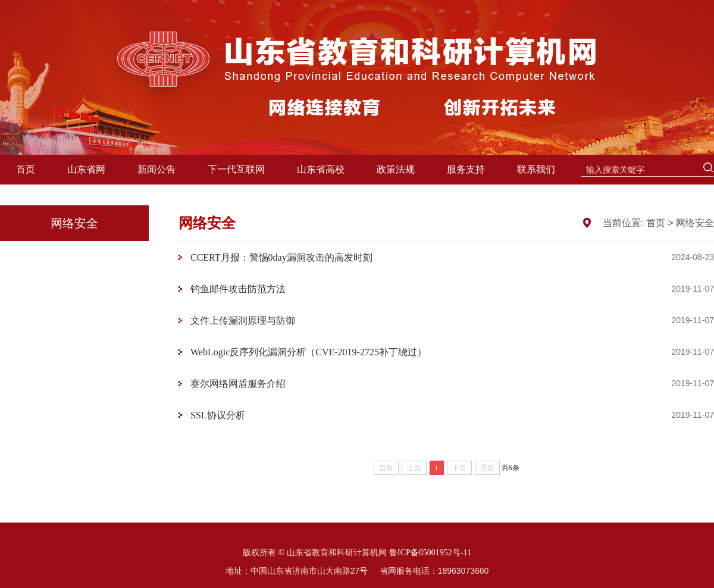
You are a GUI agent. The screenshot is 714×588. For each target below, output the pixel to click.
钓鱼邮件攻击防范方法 (238, 289)
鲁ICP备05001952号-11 (430, 553)
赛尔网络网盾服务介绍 (238, 384)
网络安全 (695, 223)
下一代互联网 (236, 169)
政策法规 (396, 169)
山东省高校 (321, 169)
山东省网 (86, 169)
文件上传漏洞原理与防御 (243, 320)
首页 (26, 169)
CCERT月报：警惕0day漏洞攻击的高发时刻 (281, 257)
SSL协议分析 (218, 415)
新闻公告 (156, 169)
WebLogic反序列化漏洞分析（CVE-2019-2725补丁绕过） (309, 352)
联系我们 (536, 169)
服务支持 (466, 169)
